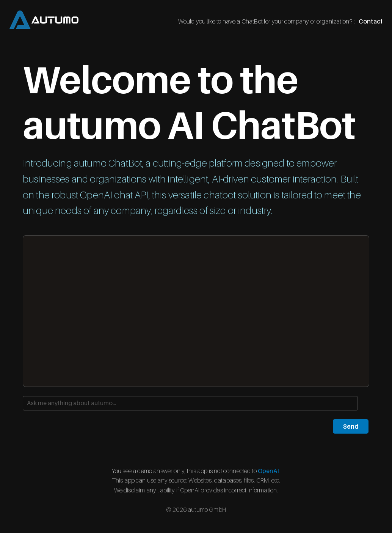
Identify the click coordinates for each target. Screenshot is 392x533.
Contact (371, 21)
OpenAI (268, 471)
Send (351, 426)
